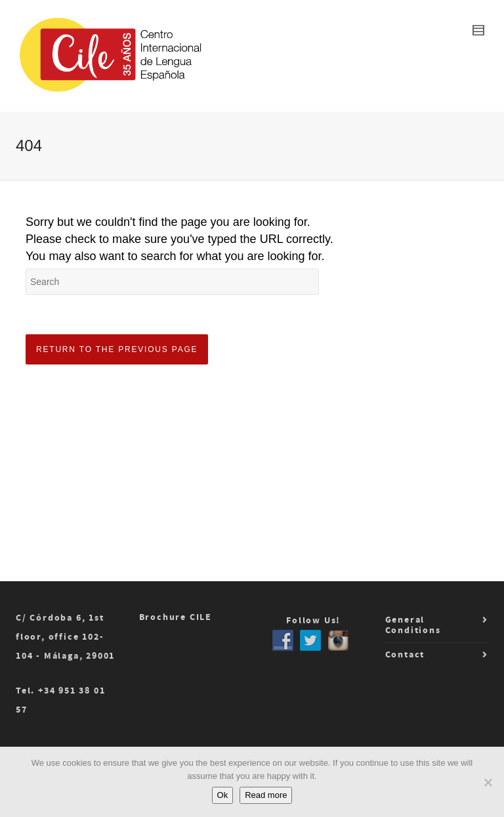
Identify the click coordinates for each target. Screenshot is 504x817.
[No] (488, 782)
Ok (223, 795)
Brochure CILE (176, 617)
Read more (266, 795)
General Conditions (413, 625)
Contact (405, 655)
